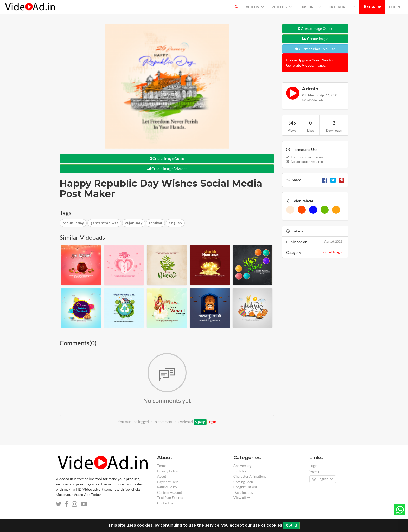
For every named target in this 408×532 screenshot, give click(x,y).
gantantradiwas (104, 223)
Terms (162, 466)
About (162, 476)
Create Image (315, 39)
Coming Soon (243, 482)
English (323, 479)
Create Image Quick (167, 159)
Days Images (243, 493)
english (175, 223)
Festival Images (332, 252)
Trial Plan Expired (170, 498)
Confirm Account (170, 493)
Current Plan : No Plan (315, 49)
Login (395, 7)
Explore (310, 7)
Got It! (291, 525)
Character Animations (250, 476)
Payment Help (168, 482)
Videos (255, 7)
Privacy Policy (168, 471)
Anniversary (243, 466)
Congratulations (245, 487)
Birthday (240, 471)
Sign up (372, 7)
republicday (73, 223)
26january (134, 223)
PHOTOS (282, 7)
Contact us (165, 503)
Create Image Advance (167, 169)
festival (155, 223)
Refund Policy (167, 487)
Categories (342, 7)
